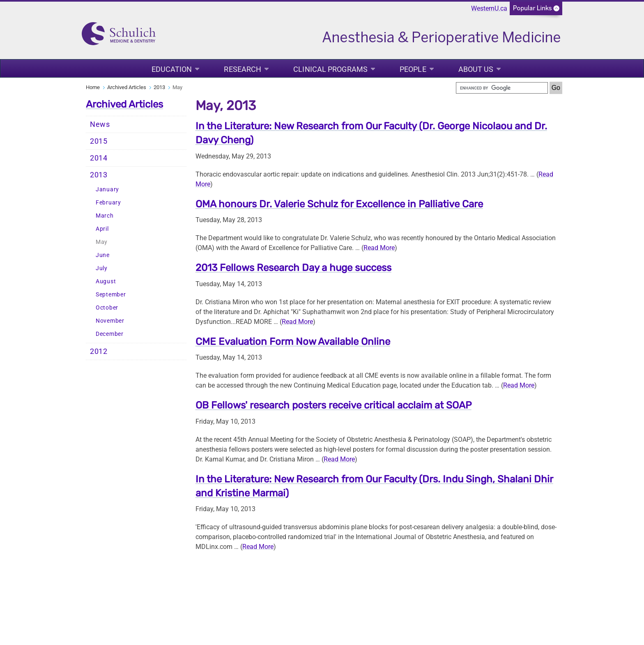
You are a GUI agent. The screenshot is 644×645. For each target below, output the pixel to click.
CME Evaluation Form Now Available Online (293, 342)
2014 (99, 158)
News (100, 124)
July (102, 268)
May (102, 242)
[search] (502, 88)
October (107, 308)
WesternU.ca (489, 8)
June (103, 255)
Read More (379, 248)
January (107, 189)
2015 (99, 141)
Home (93, 87)
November (110, 321)
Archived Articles (127, 87)
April (102, 229)
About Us (476, 69)
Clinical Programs (330, 69)
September (111, 295)
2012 (99, 351)
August (106, 281)
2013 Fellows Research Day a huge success (293, 268)
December (110, 334)
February (108, 203)
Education (172, 69)
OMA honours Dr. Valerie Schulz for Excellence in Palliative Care (339, 204)
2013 (159, 87)
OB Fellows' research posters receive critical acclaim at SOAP (333, 405)
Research (243, 69)
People (413, 69)
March (105, 216)
